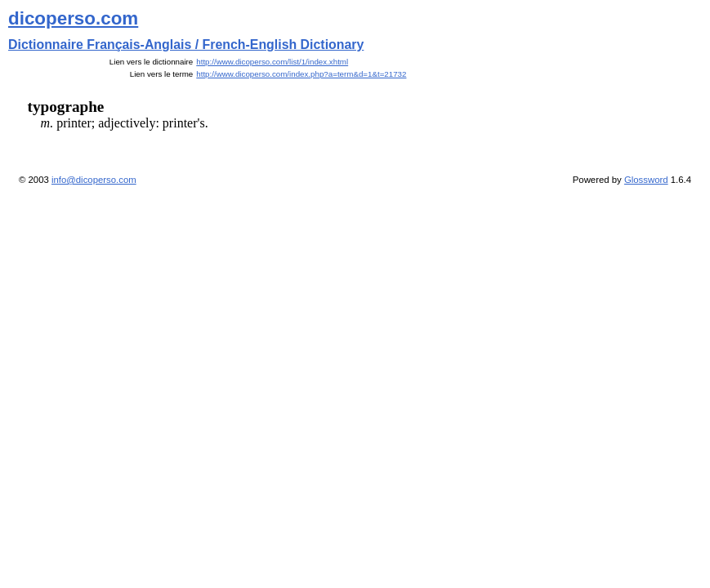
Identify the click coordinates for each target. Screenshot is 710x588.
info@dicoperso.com (94, 180)
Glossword (646, 180)
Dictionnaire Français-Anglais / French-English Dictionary (186, 45)
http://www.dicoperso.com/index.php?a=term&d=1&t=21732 (301, 74)
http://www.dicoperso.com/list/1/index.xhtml (272, 62)
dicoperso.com (73, 18)
